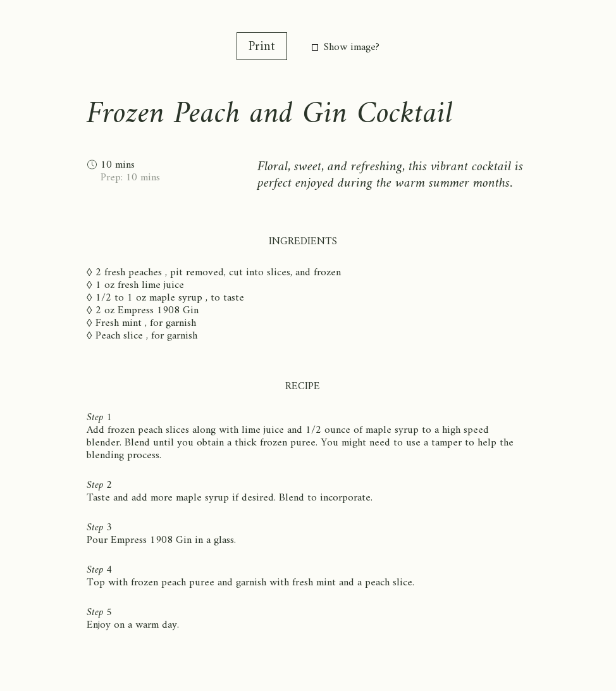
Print (262, 47)
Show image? (346, 47)
